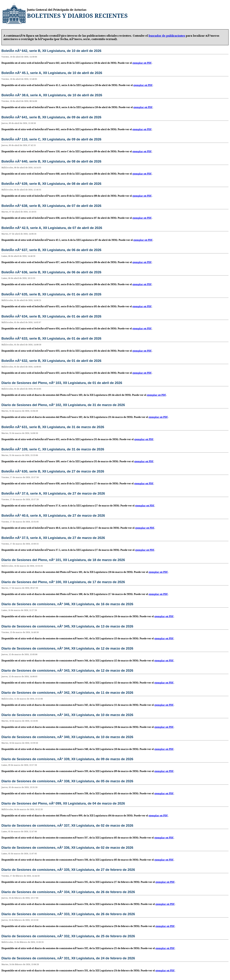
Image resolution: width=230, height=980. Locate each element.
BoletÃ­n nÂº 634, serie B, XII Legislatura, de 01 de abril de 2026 (51, 316)
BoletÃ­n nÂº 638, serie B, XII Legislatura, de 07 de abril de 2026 (51, 206)
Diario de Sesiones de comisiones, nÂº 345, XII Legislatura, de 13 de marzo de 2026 (67, 626)
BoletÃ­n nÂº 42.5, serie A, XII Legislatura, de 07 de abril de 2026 (52, 228)
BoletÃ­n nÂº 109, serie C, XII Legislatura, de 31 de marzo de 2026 (53, 449)
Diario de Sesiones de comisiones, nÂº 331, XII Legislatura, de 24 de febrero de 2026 (68, 958)
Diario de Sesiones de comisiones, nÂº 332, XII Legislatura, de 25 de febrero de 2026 (68, 936)
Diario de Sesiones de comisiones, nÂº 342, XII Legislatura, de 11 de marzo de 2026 (67, 693)
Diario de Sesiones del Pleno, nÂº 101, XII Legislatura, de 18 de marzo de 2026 (63, 560)
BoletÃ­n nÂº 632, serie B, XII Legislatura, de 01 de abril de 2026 (51, 361)
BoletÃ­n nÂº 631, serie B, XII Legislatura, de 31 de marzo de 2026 (53, 427)
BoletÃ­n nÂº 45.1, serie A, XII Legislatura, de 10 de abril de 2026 (52, 73)
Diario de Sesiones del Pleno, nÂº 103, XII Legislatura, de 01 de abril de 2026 (62, 383)
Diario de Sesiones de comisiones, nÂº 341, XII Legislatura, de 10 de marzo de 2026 (67, 715)
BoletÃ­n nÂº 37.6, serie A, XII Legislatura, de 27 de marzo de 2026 (53, 493)
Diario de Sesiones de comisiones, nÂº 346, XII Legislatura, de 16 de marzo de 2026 (67, 604)
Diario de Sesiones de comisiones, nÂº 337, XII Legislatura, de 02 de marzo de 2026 (67, 825)
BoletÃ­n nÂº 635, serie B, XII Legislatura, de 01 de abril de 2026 (51, 294)
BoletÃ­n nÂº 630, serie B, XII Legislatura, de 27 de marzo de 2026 (53, 471)
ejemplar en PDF (142, 63)
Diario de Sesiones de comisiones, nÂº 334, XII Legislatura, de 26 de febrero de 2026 (68, 892)
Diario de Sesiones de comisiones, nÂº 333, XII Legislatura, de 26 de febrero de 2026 (68, 914)
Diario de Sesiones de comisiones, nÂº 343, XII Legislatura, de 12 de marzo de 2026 (67, 670)
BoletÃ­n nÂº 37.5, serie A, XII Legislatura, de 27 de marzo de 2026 (53, 538)
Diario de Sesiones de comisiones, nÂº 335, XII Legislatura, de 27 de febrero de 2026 (68, 870)
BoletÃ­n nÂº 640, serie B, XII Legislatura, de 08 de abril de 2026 (51, 161)
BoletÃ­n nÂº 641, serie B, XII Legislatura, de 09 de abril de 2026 (51, 117)
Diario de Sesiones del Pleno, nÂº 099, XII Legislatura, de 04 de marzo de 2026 (63, 803)
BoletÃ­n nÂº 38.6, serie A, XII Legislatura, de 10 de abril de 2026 (52, 95)
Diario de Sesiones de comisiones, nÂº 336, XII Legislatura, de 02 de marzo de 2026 (67, 848)
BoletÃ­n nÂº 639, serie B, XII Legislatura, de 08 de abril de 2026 (51, 184)
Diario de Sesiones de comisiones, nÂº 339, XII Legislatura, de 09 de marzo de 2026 (67, 759)
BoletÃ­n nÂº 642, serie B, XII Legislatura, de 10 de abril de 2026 (51, 51)
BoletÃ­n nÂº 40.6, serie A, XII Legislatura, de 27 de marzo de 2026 (53, 516)
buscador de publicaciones (167, 36)
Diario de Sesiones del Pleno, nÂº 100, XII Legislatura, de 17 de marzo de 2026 (63, 582)
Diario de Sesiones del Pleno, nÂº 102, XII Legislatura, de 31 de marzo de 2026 (63, 405)
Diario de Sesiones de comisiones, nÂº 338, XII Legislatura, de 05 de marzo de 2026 (67, 781)
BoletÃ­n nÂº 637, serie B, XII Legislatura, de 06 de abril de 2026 (51, 250)
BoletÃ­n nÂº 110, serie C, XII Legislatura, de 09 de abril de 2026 (51, 139)
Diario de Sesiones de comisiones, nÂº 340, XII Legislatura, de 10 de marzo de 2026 (67, 737)
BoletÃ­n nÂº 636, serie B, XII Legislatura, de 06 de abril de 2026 (51, 272)
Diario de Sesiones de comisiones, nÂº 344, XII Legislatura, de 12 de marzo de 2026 (67, 648)
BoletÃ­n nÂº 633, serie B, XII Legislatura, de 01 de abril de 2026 (51, 338)
